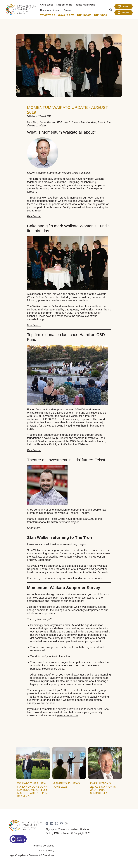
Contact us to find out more (72, 681)
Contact (68, 10)
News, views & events (51, 10)
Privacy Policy (46, 851)
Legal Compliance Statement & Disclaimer (31, 855)
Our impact (84, 15)
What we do (48, 15)
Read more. (34, 216)
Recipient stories (64, 5)
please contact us (68, 715)
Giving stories (47, 5)
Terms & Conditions (44, 846)
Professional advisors (85, 5)
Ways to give (66, 15)
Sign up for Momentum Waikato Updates (67, 829)
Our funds (101, 15)
